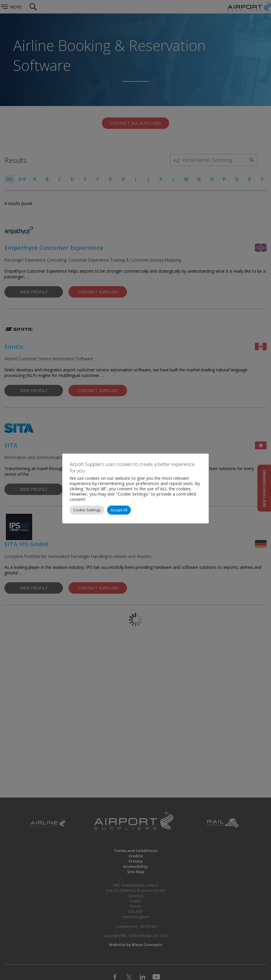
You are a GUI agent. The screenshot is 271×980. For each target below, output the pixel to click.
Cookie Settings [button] (87, 510)
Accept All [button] (119, 510)
